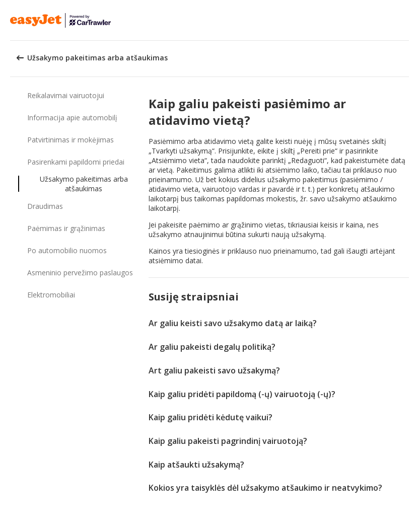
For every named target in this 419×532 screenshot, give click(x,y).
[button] (408, 20)
